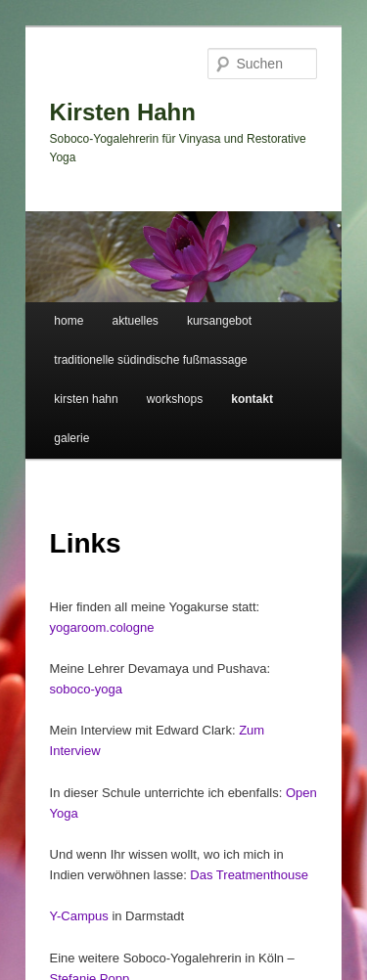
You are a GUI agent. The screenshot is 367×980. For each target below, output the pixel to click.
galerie (71, 438)
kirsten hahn (86, 399)
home (69, 321)
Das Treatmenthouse (249, 875)
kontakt (252, 399)
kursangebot (219, 321)
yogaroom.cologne (102, 627)
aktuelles (135, 321)
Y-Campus (79, 916)
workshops (175, 399)
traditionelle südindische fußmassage (150, 360)
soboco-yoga (86, 689)
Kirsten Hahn (123, 112)
